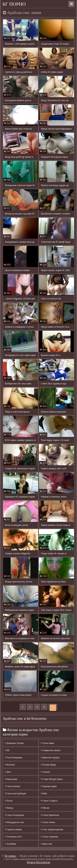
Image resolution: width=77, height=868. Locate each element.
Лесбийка (11, 844)
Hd (7, 750)
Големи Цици (48, 765)
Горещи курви (49, 786)
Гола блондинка (14, 757)
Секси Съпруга (49, 801)
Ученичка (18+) (14, 837)
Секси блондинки (15, 815)
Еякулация (11, 779)
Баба (44, 793)
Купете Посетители (38, 862)
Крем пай (46, 844)
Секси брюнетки (50, 815)
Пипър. (9, 808)
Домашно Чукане (14, 743)
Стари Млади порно (52, 779)
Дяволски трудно (50, 757)
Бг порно (14, 4)
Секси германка (50, 837)
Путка (9, 801)
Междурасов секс (15, 822)
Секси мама (47, 743)
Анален (45, 772)
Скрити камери (13, 829)
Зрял (8, 772)
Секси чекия (48, 822)
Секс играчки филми (52, 829)
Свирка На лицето (51, 750)
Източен (10, 765)
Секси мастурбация (16, 793)
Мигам (45, 808)
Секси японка (13, 786)
